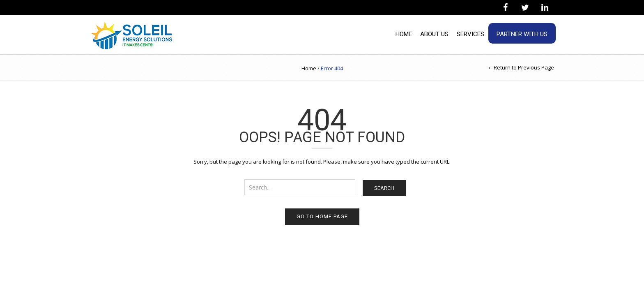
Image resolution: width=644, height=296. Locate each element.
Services (470, 34)
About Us (434, 34)
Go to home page (322, 216)
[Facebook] (505, 8)
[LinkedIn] (545, 8)
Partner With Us (522, 34)
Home (404, 34)
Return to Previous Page (524, 67)
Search (384, 188)
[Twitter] (525, 8)
